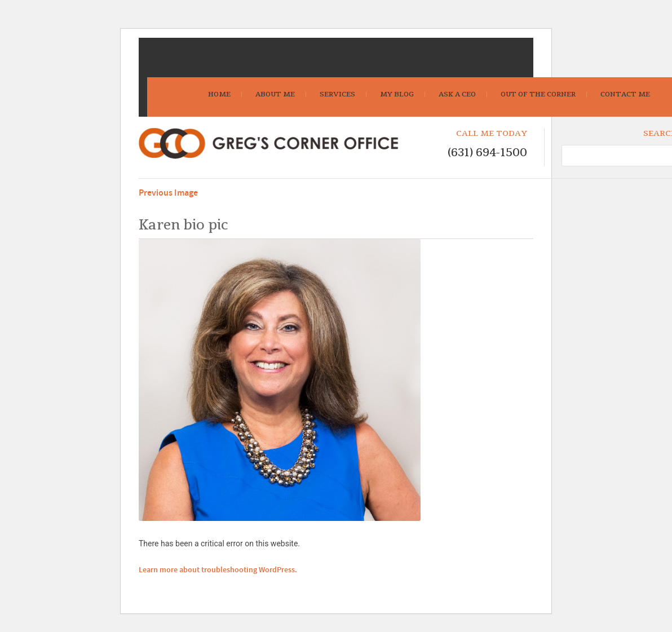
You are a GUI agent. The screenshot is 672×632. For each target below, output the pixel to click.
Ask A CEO (457, 94)
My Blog (397, 94)
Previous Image (168, 193)
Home (219, 94)
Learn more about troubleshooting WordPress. (218, 570)
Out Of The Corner (538, 94)
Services (337, 94)
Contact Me (625, 94)
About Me (275, 94)
